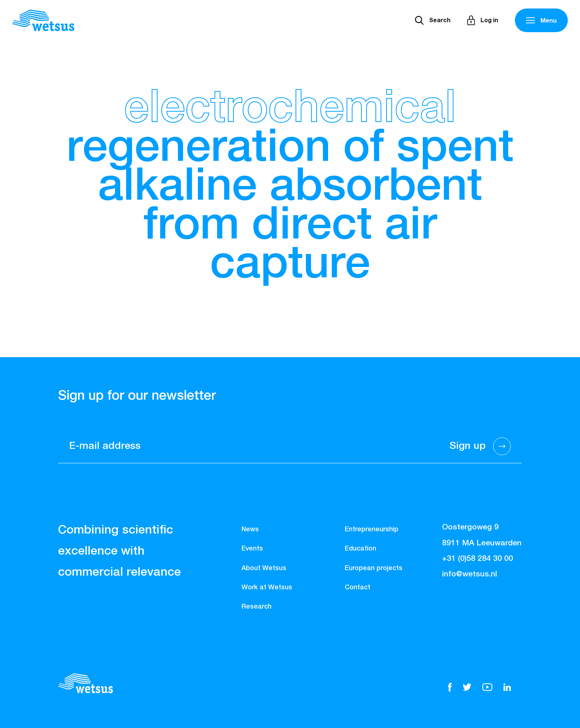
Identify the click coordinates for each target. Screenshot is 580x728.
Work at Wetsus (267, 588)
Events (252, 549)
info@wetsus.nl (470, 574)
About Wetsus (264, 568)
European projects (374, 568)
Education (360, 549)
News (250, 529)
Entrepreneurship (372, 529)
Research (257, 607)
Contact (358, 588)
